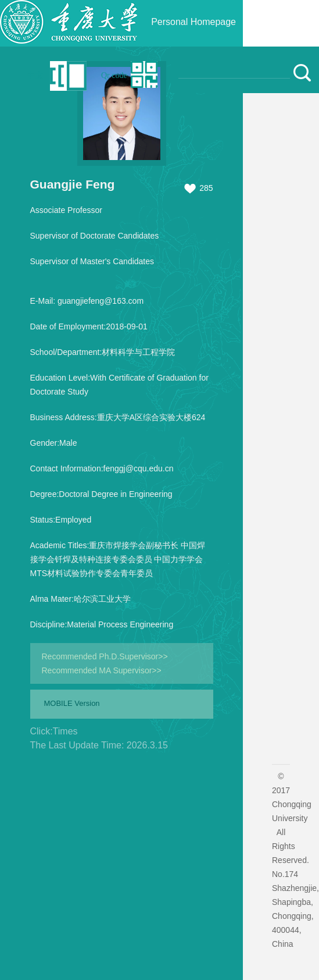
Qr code (114, 75)
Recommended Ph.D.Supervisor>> (105, 656)
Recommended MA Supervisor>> (102, 670)
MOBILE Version (72, 703)
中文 (35, 75)
